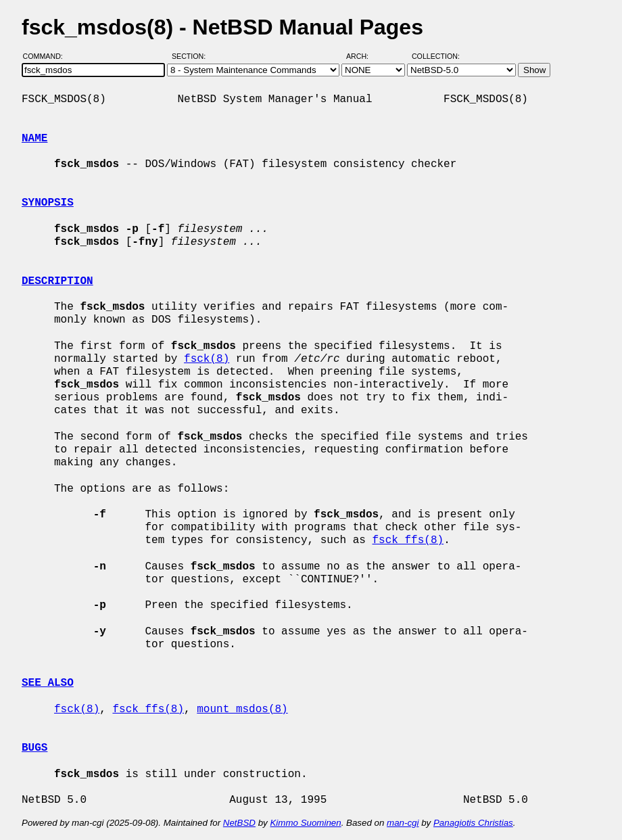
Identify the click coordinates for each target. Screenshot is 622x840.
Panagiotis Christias (473, 823)
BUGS (34, 748)
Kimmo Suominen (305, 823)
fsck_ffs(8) (408, 540)
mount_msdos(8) (242, 709)
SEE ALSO (48, 683)
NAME (34, 139)
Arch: (363, 56)
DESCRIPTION (57, 281)
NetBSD (239, 823)
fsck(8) (207, 359)
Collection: (436, 56)
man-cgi (403, 823)
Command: (47, 56)
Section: (192, 56)
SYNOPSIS (48, 203)
